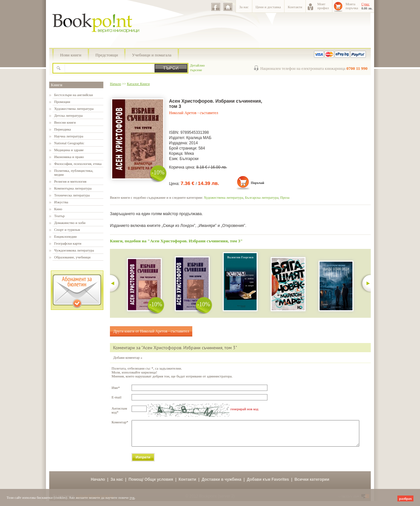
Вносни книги (65, 122)
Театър (59, 216)
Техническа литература (72, 195)
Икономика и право (69, 157)
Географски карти (68, 243)
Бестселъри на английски (73, 95)
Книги (57, 85)
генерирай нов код (244, 409)
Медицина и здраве (69, 150)
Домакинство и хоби (70, 223)
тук (132, 497)
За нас (244, 7)
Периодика (63, 129)
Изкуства (61, 202)
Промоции (62, 102)
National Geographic (69, 143)
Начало (115, 84)
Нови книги (71, 55)
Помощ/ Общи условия (151, 484)
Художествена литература (74, 109)
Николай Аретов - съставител (194, 113)
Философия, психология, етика (78, 164)
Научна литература (69, 136)
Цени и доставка (268, 7)
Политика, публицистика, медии (74, 172)
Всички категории (312, 484)
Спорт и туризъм (67, 230)
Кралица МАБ (199, 138)
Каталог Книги (138, 84)
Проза (285, 197)
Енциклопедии (65, 236)
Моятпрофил (323, 6)
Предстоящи (107, 55)
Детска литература (68, 115)
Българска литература (262, 197)
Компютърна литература (73, 188)
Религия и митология (70, 181)
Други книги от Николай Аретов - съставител (151, 331)
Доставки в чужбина (222, 484)
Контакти (295, 7)
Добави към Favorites (268, 484)
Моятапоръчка (352, 6)
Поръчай (257, 183)
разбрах (405, 498)
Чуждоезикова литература (74, 250)
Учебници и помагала (152, 55)
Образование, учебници (72, 257)
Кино (58, 209)
